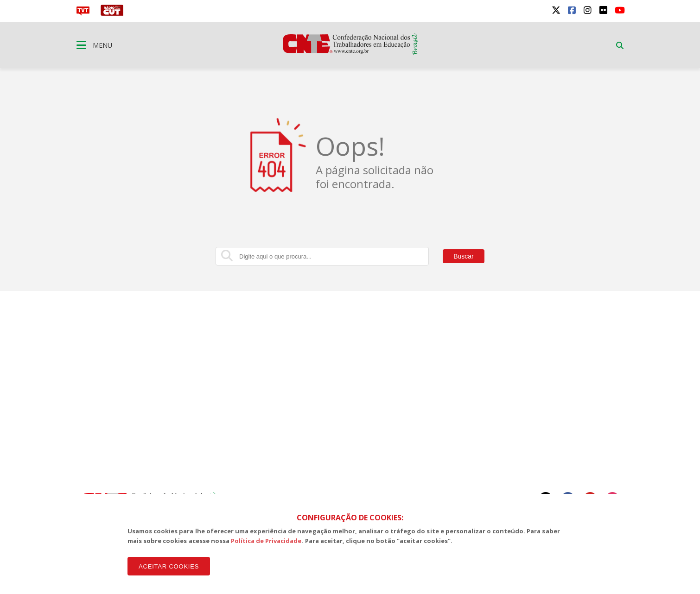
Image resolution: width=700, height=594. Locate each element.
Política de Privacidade (266, 541)
